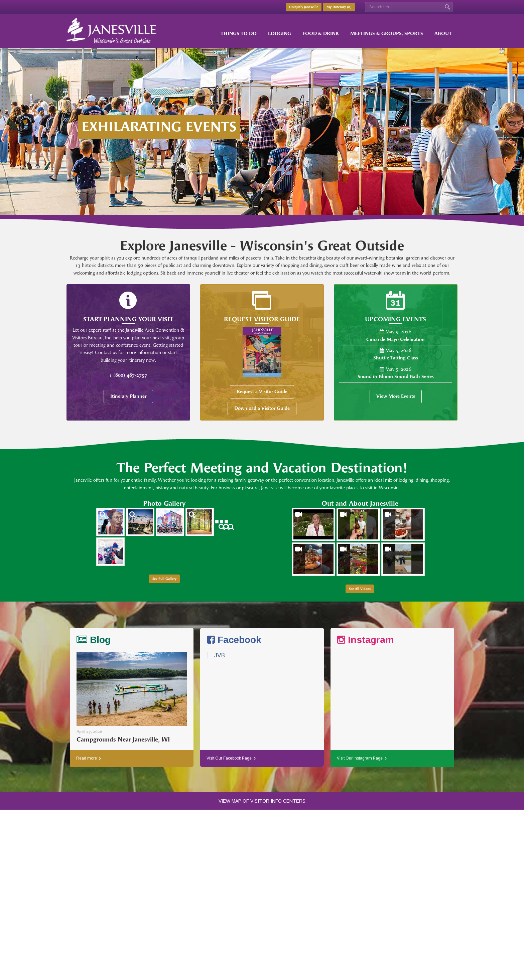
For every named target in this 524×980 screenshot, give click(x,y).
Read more (89, 758)
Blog (94, 640)
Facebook (234, 640)
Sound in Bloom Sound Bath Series (396, 377)
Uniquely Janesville (304, 7)
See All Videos (360, 589)
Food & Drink (321, 34)
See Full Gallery (164, 579)
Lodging (280, 34)
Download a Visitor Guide (262, 408)
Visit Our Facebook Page (231, 758)
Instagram (366, 640)
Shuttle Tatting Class (396, 358)
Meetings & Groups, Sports (387, 34)
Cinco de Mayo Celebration (396, 340)
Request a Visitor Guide (262, 392)
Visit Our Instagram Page (362, 758)
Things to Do (239, 34)
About (443, 34)
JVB (220, 655)
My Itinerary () (339, 7)
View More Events (396, 396)
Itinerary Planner (128, 396)
